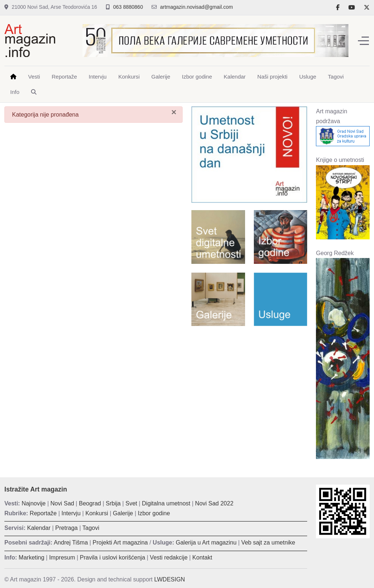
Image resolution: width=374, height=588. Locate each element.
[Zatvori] (174, 112)
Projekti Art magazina (120, 543)
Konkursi (97, 513)
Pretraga (66, 528)
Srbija (113, 503)
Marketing (31, 557)
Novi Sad (62, 503)
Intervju (71, 513)
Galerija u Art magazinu (206, 543)
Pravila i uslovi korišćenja (113, 557)
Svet (131, 503)
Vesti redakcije (169, 557)
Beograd (90, 503)
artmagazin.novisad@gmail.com (196, 7)
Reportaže (43, 513)
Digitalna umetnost (166, 503)
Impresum (62, 557)
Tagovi (91, 528)
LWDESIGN (169, 579)
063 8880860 (128, 7)
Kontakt (202, 557)
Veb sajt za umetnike (268, 543)
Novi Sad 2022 (214, 503)
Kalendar (39, 528)
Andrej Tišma (71, 543)
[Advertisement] (249, 379)
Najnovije (34, 503)
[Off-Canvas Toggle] (363, 41)
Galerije (123, 513)
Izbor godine (154, 513)
